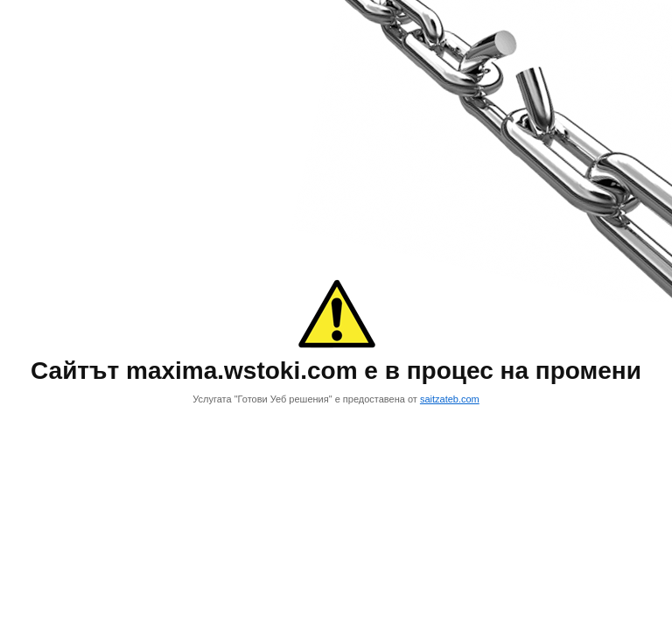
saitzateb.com (450, 399)
